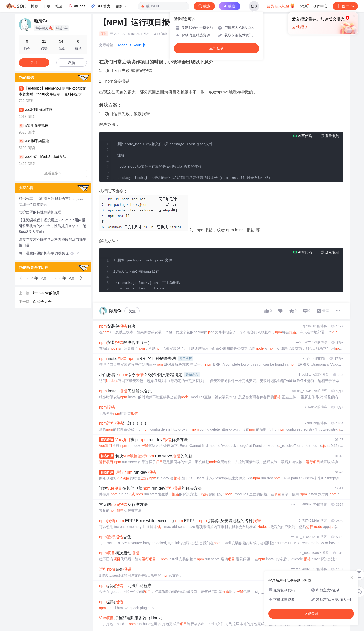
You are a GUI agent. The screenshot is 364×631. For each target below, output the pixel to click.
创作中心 (320, 6)
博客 (35, 6)
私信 (72, 63)
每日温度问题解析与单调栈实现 (49, 253)
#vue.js (140, 45)
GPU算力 (100, 6)
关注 (132, 311)
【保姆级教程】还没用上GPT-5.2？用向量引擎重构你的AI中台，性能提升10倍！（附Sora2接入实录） (53, 226)
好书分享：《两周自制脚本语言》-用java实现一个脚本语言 (51, 202)
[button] (21, 278)
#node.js (125, 45)
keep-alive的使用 (46, 293)
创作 (345, 6)
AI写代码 (305, 136)
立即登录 (216, 48)
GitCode (76, 6)
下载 (47, 6)
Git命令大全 (42, 302)
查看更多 (53, 173)
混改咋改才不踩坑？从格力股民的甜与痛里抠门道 (53, 242)
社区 (59, 6)
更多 (121, 6)
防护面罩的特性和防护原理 (40, 212)
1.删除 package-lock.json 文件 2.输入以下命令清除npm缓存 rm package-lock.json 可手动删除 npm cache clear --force (147, 274)
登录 (254, 6)
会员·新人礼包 (281, 6)
